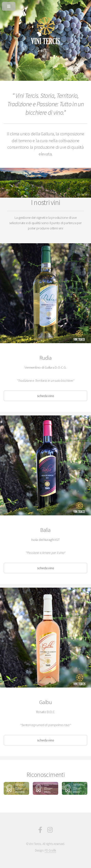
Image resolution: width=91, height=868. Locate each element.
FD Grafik (50, 850)
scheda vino (46, 396)
